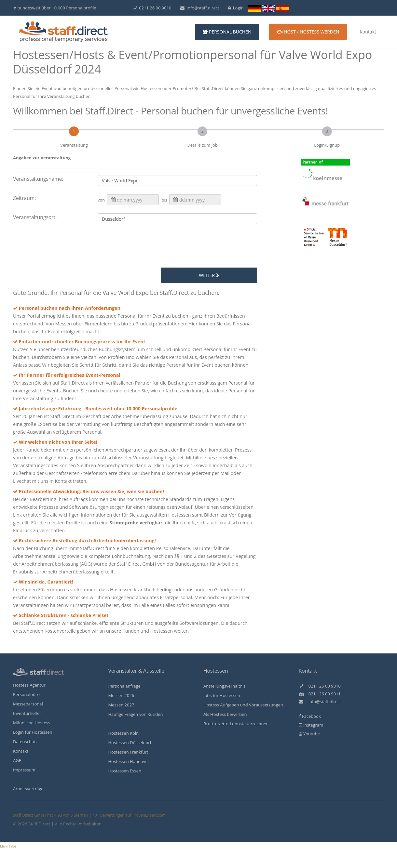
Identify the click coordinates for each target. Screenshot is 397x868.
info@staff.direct (200, 8)
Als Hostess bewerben (225, 714)
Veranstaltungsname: (38, 179)
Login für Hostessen (33, 732)
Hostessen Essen (125, 771)
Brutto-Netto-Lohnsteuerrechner (236, 724)
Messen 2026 (121, 695)
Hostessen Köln (124, 733)
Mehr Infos (8, 846)
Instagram (311, 725)
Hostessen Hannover (129, 761)
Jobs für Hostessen (222, 695)
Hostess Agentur (29, 685)
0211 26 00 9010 (152, 8)
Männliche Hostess (32, 723)
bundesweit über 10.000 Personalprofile (55, 8)
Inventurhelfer (27, 713)
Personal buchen (227, 32)
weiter (209, 275)
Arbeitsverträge (28, 789)
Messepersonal (28, 704)
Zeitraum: (24, 198)
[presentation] (155, 247)
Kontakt (368, 32)
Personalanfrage (124, 686)
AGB (17, 760)
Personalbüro (26, 694)
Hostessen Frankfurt (128, 752)
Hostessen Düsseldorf (130, 743)
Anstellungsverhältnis (225, 686)
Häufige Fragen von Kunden (136, 714)
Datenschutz (25, 742)
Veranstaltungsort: (35, 217)
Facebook (310, 716)
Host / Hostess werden (308, 32)
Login (236, 8)
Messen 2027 (121, 705)
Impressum (24, 770)
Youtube (309, 734)
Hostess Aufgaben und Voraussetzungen (243, 705)
